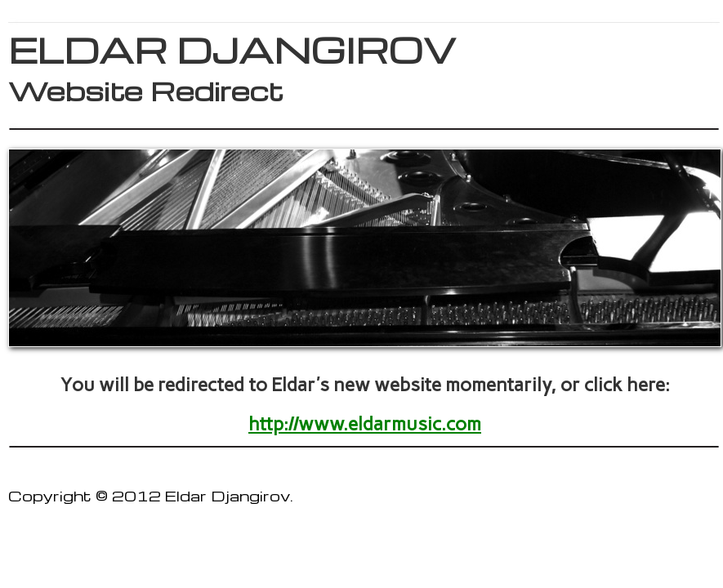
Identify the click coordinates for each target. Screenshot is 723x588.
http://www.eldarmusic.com (365, 424)
